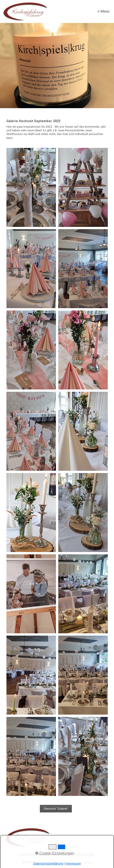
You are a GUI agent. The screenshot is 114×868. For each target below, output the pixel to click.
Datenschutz (85, 855)
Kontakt (44, 855)
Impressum (62, 855)
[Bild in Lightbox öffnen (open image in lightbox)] (31, 187)
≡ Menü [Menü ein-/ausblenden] (103, 11)
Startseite (28, 855)
